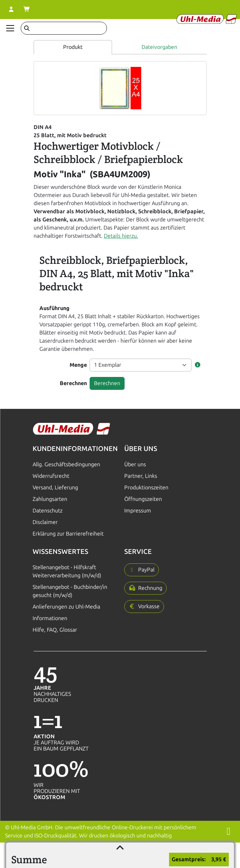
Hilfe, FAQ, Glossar (55, 630)
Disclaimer (45, 522)
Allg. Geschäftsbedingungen (66, 464)
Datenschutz (48, 511)
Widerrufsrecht (51, 476)
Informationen (50, 618)
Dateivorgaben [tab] (159, 47)
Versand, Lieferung (55, 487)
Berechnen (73, 383)
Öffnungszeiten (143, 499)
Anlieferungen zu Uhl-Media (66, 607)
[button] (198, 365)
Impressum (138, 511)
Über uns (135, 464)
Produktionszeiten (146, 487)
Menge (78, 365)
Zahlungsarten (50, 499)
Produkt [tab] (73, 47)
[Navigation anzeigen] (10, 28)
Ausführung (54, 308)
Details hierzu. (121, 236)
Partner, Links (141, 476)
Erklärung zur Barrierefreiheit (68, 534)
